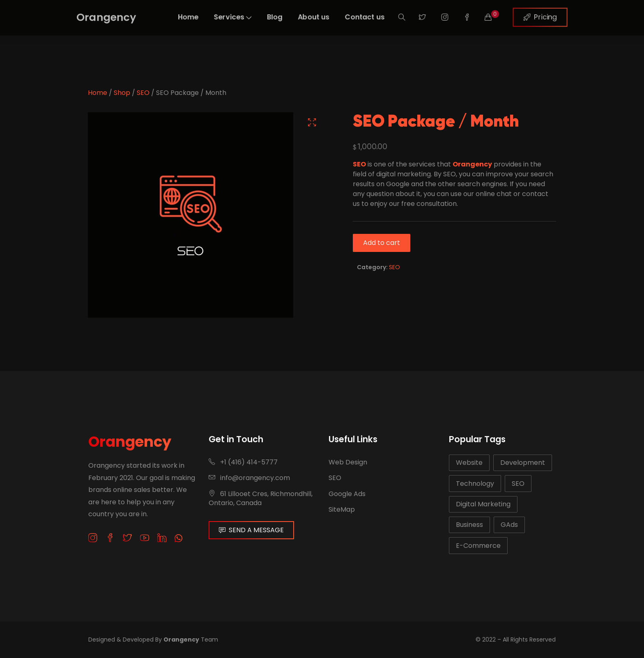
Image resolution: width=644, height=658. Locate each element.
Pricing (570, 17)
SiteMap (342, 509)
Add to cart (382, 243)
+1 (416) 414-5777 (243, 462)
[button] (312, 122)
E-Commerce (478, 546)
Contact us (370, 17)
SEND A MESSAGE (251, 530)
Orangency (130, 442)
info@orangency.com (249, 478)
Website (469, 463)
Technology (475, 484)
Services (220, 17)
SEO (143, 93)
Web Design (348, 462)
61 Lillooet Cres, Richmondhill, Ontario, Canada (261, 498)
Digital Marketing (483, 504)
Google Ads (347, 494)
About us (312, 17)
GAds (509, 525)
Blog (268, 17)
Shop (122, 93)
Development (523, 463)
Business (469, 525)
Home (169, 17)
